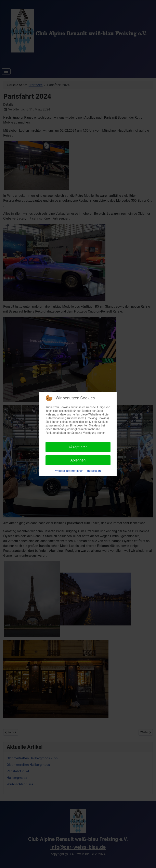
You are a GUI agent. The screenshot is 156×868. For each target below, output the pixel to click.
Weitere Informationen (69, 471)
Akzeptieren (78, 447)
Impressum (94, 471)
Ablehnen (78, 460)
